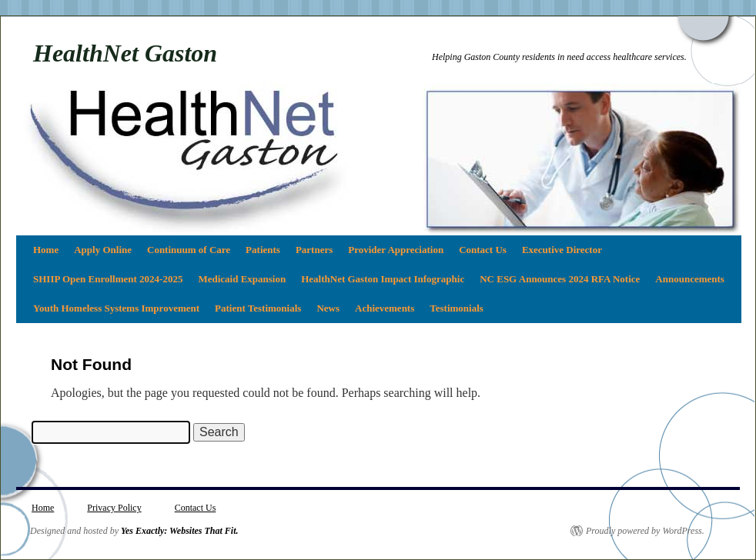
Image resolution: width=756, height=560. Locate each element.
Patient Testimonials (258, 308)
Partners (314, 250)
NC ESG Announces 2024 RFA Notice (560, 279)
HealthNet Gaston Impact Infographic (383, 279)
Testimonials (457, 308)
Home (46, 250)
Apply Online (103, 250)
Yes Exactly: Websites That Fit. (180, 531)
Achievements (385, 308)
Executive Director (562, 250)
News (328, 308)
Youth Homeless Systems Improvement (116, 308)
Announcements (690, 279)
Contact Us (483, 250)
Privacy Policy (114, 508)
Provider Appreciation (396, 250)
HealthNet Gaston (125, 53)
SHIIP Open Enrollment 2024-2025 (108, 279)
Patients (263, 250)
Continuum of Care (189, 250)
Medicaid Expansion (242, 279)
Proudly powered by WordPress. (645, 531)
